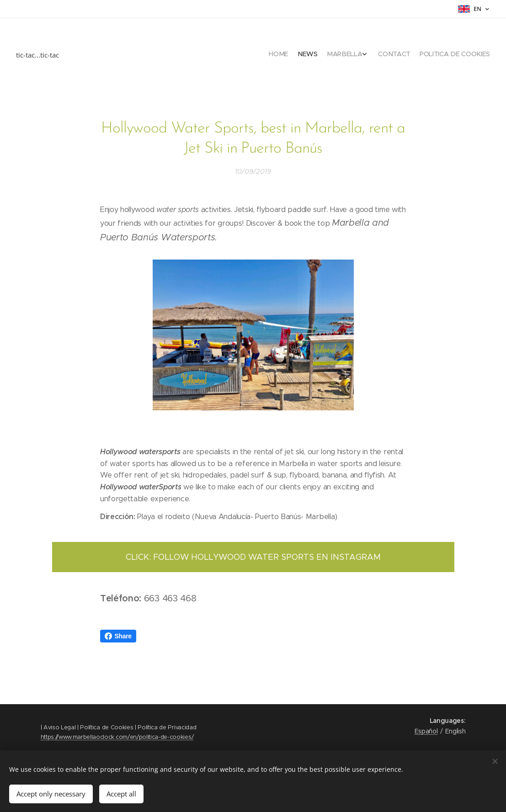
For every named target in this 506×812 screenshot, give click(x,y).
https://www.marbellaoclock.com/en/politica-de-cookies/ (117, 737)
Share (118, 636)
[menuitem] (448, 55)
